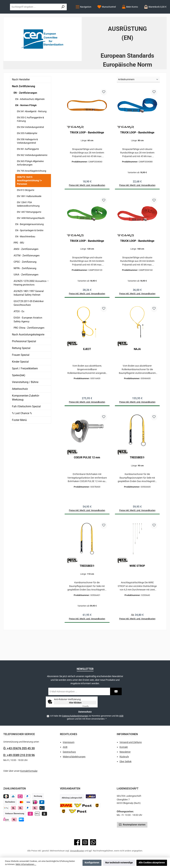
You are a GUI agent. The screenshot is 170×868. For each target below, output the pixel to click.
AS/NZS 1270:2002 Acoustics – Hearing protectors (31, 303)
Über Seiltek (126, 762)
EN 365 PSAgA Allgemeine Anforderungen (30, 183)
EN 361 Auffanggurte (28, 169)
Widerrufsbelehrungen (74, 757)
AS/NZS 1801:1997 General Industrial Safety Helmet (29, 313)
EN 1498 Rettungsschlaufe (31, 238)
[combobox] (118, 14)
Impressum (69, 742)
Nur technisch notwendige (119, 863)
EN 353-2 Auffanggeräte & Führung (30, 140)
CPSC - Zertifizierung (25, 282)
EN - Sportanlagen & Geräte (29, 251)
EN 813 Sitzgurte (26, 210)
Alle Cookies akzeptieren (152, 863)
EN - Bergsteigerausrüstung (29, 245)
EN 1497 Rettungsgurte (29, 232)
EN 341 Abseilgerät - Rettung (32, 132)
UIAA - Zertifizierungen (26, 295)
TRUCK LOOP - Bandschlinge (87, 153)
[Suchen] (159, 14)
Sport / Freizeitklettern (25, 389)
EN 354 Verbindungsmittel (30, 147)
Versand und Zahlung (131, 742)
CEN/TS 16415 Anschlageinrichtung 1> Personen (29, 201)
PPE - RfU (19, 263)
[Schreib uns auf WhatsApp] (93, 842)
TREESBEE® (137, 480)
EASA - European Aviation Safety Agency (28, 340)
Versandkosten (77, 851)
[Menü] (13, 27)
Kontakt (124, 747)
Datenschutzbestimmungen (75, 716)
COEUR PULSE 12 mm (87, 480)
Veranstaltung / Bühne (25, 402)
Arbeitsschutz (20, 409)
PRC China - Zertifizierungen (29, 348)
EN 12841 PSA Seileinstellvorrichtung (28, 224)
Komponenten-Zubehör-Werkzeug (26, 418)
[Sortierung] (138, 100)
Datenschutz (69, 752)
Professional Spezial (24, 362)
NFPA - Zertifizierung (25, 289)
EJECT (87, 371)
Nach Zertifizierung (23, 107)
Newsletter (125, 752)
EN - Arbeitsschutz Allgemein (30, 119)
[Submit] (116, 692)
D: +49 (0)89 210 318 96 (19, 755)
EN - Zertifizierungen (25, 113)
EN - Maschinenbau (25, 257)
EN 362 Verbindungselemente (32, 175)
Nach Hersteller (21, 100)
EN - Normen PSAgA (26, 126)
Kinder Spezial (20, 382)
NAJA (137, 371)
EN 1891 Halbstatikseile (29, 217)
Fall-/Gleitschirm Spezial (26, 427)
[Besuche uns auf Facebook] (77, 842)
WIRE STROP (137, 589)
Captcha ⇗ (89, 706)
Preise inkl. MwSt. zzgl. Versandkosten (137, 642)
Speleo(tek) (19, 396)
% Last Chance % (22, 434)
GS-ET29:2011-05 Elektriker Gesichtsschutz (29, 324)
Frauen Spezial (21, 375)
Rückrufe (124, 757)
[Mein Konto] (60, 27)
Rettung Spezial (21, 368)
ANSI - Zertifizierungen (26, 269)
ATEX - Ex (19, 332)
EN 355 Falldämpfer (27, 154)
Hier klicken (75, 703)
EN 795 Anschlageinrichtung (32, 191)
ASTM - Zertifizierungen (27, 276)
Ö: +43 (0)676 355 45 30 (19, 748)
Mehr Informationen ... (26, 864)
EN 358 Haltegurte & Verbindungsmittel (27, 161)
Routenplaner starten (132, 824)
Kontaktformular (29, 771)
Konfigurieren (92, 863)
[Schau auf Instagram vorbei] (85, 842)
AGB (121, 716)
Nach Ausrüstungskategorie (28, 355)
